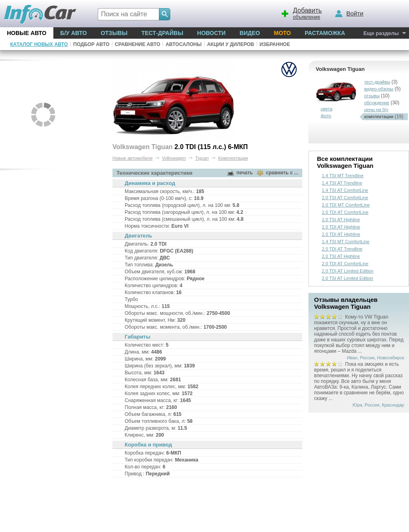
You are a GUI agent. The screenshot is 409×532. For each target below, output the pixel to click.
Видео (250, 33)
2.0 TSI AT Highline (341, 220)
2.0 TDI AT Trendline (342, 249)
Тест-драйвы (162, 33)
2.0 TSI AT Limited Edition (347, 278)
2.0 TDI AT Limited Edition (348, 271)
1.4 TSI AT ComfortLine (345, 190)
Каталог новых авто (39, 44)
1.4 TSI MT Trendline (343, 176)
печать (245, 173)
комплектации (379, 117)
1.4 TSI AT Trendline (342, 183)
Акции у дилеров (231, 44)
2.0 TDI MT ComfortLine (346, 205)
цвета (327, 109)
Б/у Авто (74, 33)
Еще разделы (381, 33)
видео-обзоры (379, 89)
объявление (300, 13)
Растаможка (325, 33)
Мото (282, 33)
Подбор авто (91, 44)
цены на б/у (376, 110)
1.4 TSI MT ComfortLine (346, 242)
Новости (211, 33)
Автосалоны (184, 44)
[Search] (165, 14)
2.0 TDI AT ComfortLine (345, 212)
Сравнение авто (138, 44)
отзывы (372, 96)
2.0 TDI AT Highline (341, 227)
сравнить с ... (282, 173)
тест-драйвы (377, 82)
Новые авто (27, 33)
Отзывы (114, 33)
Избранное (275, 44)
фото (326, 116)
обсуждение (377, 103)
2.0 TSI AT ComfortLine (345, 198)
